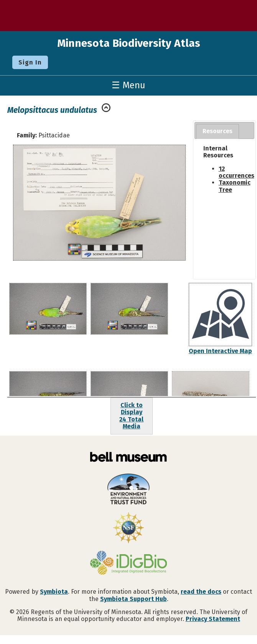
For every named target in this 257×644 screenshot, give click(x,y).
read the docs (201, 592)
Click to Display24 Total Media (131, 416)
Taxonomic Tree (235, 186)
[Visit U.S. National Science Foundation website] (128, 528)
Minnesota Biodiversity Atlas (129, 43)
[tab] (217, 131)
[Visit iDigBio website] (128, 563)
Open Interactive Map (220, 351)
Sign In (30, 62)
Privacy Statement (213, 619)
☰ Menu (128, 85)
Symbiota (54, 592)
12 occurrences (236, 172)
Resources (217, 131)
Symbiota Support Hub (133, 599)
